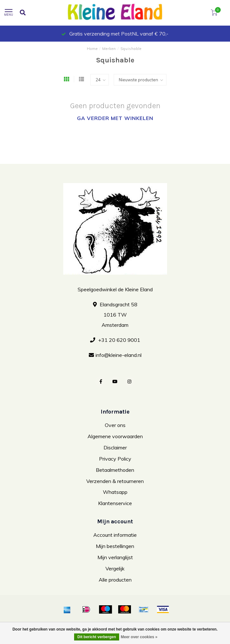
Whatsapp (115, 492)
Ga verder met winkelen (115, 118)
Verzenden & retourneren (115, 481)
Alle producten (115, 580)
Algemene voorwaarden (115, 436)
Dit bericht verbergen (97, 637)
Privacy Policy (115, 459)
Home (92, 49)
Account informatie (115, 535)
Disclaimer (115, 447)
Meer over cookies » (139, 637)
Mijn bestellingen (115, 546)
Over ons (115, 425)
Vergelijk (115, 568)
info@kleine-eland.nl (119, 355)
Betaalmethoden (115, 470)
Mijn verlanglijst (115, 557)
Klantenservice (115, 503)
